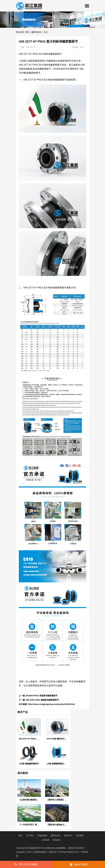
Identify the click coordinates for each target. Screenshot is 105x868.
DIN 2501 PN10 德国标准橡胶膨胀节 (42, 700)
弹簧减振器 (42, 835)
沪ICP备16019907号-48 (69, 852)
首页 (27, 32)
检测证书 (68, 835)
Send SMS (79, 864)
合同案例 (80, 835)
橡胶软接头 (36, 32)
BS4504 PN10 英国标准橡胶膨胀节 (42, 696)
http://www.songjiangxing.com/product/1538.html (52, 704)
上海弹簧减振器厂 (40, 852)
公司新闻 (45, 840)
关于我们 (30, 835)
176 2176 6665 (26, 864)
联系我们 (57, 840)
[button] (87, 6)
